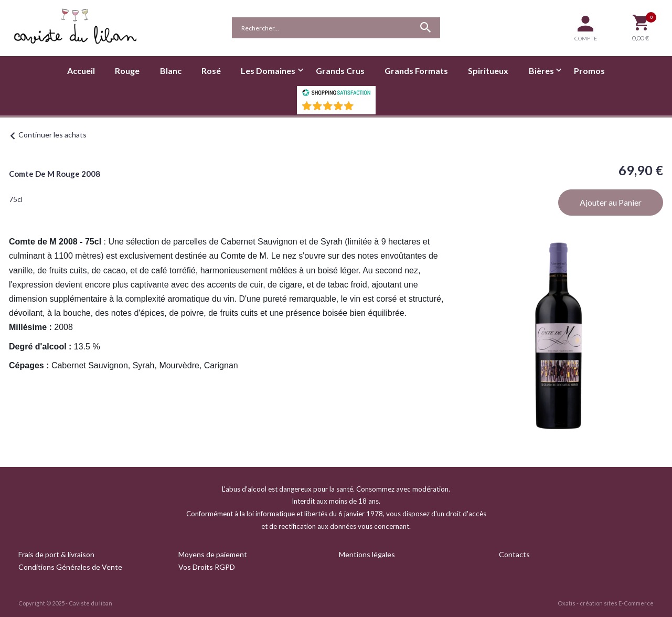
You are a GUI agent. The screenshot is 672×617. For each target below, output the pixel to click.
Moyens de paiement (213, 554)
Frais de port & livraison (56, 554)
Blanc (171, 71)
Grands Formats (416, 71)
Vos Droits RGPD (207, 567)
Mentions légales (367, 554)
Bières (541, 71)
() (364, 109)
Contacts (514, 554)
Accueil (81, 71)
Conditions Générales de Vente (70, 567)
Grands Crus (340, 71)
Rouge (127, 71)
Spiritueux (488, 71)
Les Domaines (268, 71)
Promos (589, 71)
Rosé (211, 71)
